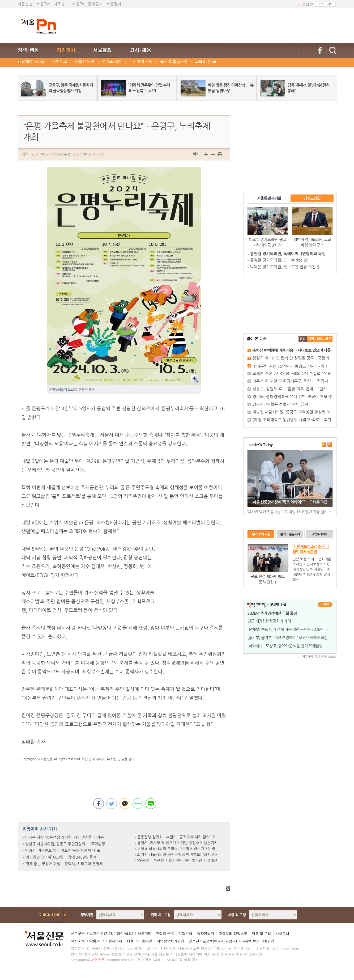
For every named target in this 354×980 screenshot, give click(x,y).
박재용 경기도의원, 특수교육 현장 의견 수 (285, 267)
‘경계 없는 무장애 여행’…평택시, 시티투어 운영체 (64, 864)
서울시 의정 (85, 62)
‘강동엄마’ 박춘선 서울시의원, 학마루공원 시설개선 (177, 860)
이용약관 (145, 941)
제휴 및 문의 (261, 933)
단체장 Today (33, 62)
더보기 (325, 605)
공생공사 (95, 4)
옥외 (128, 933)
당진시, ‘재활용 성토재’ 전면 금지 (280, 404)
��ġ (311, 339)
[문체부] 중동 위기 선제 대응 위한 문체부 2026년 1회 (289, 629)
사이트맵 (282, 933)
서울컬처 (114, 4)
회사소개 (78, 941)
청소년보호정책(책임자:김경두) (213, 941)
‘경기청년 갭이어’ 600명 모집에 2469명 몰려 (61, 857)
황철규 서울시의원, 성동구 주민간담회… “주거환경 (65, 844)
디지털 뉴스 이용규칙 (258, 941)
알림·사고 (97, 941)
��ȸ (328, 339)
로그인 (308, 4)
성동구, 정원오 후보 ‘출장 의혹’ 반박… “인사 (290, 389)
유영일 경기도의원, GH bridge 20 (279, 260)
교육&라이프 (206, 62)
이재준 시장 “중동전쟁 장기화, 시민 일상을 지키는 (65, 837)
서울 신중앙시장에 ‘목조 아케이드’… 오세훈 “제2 (290, 502)
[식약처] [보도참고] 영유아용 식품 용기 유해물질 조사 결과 (293, 646)
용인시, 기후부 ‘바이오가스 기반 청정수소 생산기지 (178, 843)
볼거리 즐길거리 (174, 62)
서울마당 (144, 933)
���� (303, 339)
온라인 (118, 933)
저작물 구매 (165, 933)
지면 (108, 933)
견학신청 (185, 933)
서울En (78, 4)
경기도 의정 (112, 62)
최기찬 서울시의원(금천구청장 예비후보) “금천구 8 (177, 855)
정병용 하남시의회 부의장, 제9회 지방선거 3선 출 (176, 849)
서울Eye (43, 4)
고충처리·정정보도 (233, 933)
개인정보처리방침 (170, 941)
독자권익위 (205, 933)
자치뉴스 (60, 62)
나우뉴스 (61, 4)
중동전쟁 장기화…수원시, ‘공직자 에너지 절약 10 (176, 837)
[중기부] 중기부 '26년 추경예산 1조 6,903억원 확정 (287, 638)
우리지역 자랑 (141, 62)
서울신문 (25, 4)
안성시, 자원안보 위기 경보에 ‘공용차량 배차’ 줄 (63, 851)
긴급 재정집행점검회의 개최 (269, 621)
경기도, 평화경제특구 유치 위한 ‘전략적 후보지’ (292, 397)
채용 (130, 941)
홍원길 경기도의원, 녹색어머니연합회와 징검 (288, 254)
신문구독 (78, 933)
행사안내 (115, 941)
